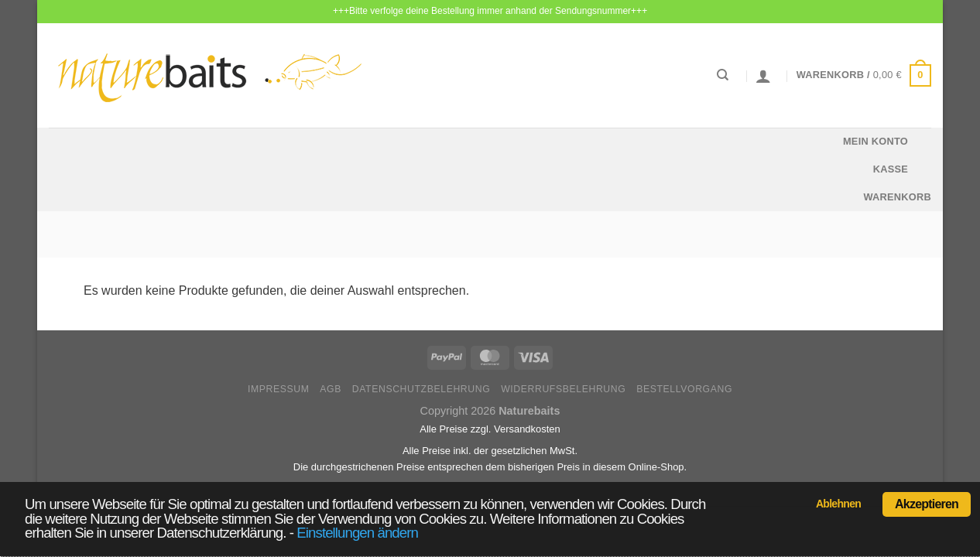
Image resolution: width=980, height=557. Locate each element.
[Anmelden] (763, 76)
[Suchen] (723, 75)
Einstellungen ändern (357, 533)
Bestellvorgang (684, 389)
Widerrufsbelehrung (563, 389)
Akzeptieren (927, 504)
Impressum (279, 389)
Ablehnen (838, 504)
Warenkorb (897, 197)
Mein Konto (875, 141)
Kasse (891, 169)
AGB (331, 389)
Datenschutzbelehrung (421, 389)
